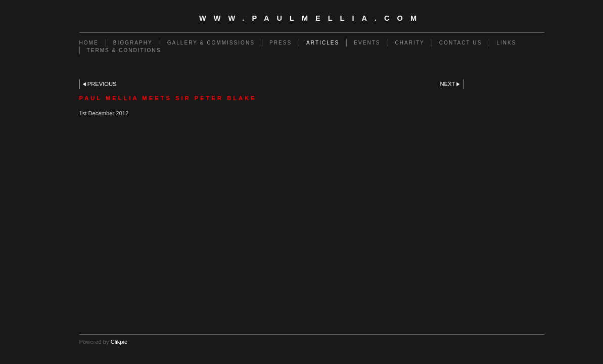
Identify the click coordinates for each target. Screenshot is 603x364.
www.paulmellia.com (312, 18)
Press (281, 43)
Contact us (461, 43)
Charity (410, 43)
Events (367, 43)
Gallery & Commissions (211, 43)
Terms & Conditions (124, 50)
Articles (323, 43)
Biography (133, 43)
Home (89, 43)
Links (506, 43)
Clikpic (119, 342)
